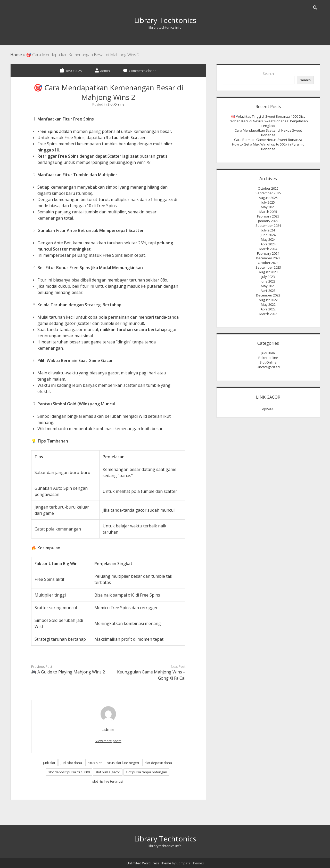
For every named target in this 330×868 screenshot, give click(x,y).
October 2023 (268, 263)
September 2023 (268, 267)
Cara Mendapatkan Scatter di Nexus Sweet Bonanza (268, 133)
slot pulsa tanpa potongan (146, 772)
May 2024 (268, 239)
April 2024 (268, 244)
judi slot (49, 763)
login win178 (138, 162)
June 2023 (268, 281)
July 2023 (268, 277)
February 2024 (268, 253)
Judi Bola (268, 353)
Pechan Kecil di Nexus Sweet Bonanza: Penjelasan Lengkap (268, 123)
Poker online (268, 358)
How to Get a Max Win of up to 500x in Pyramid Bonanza (268, 147)
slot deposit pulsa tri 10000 (69, 772)
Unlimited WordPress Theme (149, 863)
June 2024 (268, 235)
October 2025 (268, 188)
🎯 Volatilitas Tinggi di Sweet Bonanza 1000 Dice (268, 116)
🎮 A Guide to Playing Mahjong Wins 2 (68, 672)
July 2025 (268, 202)
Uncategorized (268, 367)
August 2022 (268, 300)
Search (268, 74)
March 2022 (268, 314)
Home (16, 55)
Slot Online (116, 104)
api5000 (268, 409)
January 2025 (268, 221)
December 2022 (268, 295)
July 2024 (268, 230)
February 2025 (268, 216)
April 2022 (268, 309)
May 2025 (268, 207)
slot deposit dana (158, 763)
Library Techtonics (165, 20)
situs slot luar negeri (123, 763)
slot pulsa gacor (108, 772)
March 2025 (268, 212)
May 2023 (268, 286)
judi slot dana (71, 763)
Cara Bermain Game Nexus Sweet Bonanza (268, 140)
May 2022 (268, 304)
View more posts (108, 741)
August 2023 (268, 272)
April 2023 (268, 291)
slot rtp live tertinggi (108, 781)
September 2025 (268, 193)
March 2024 (268, 249)
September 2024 (268, 226)
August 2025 (268, 198)
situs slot (95, 763)
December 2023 (268, 258)
